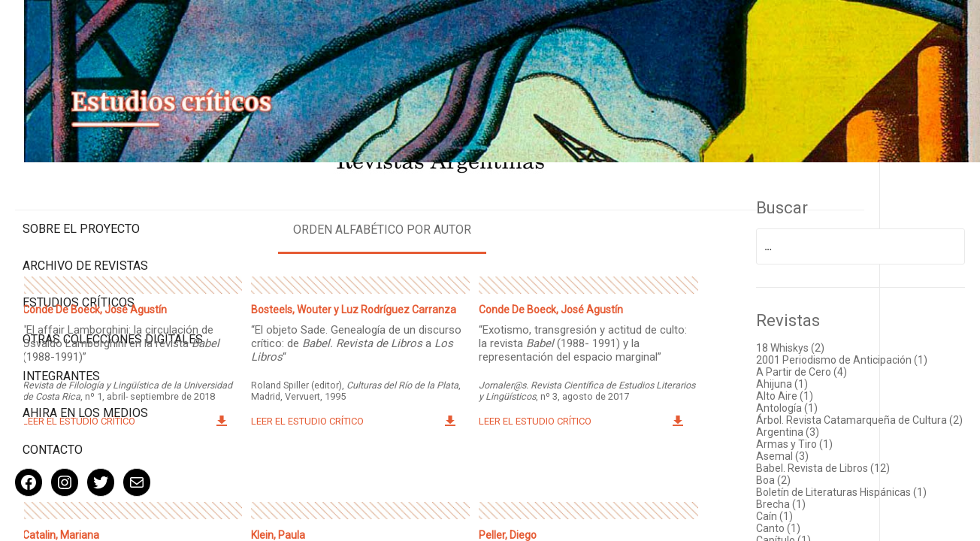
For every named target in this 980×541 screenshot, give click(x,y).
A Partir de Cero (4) (843, 356)
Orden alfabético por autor (485, 202)
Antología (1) (828, 392)
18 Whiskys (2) (832, 320)
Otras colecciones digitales (82, 283)
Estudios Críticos (79, 239)
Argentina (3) (829, 428)
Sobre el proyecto (81, 166)
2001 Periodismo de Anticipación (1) (875, 338)
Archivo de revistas (85, 202)
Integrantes (61, 327)
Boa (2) (815, 476)
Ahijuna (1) (823, 368)
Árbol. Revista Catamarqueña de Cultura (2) (874, 410)
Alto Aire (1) (826, 380)
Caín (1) (816, 524)
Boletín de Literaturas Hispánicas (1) (875, 494)
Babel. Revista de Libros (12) (864, 464)
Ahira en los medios (85, 364)
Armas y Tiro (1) (836, 440)
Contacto (53, 401)
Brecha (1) (822, 512)
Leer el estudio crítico (243, 402)
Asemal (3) (824, 452)
